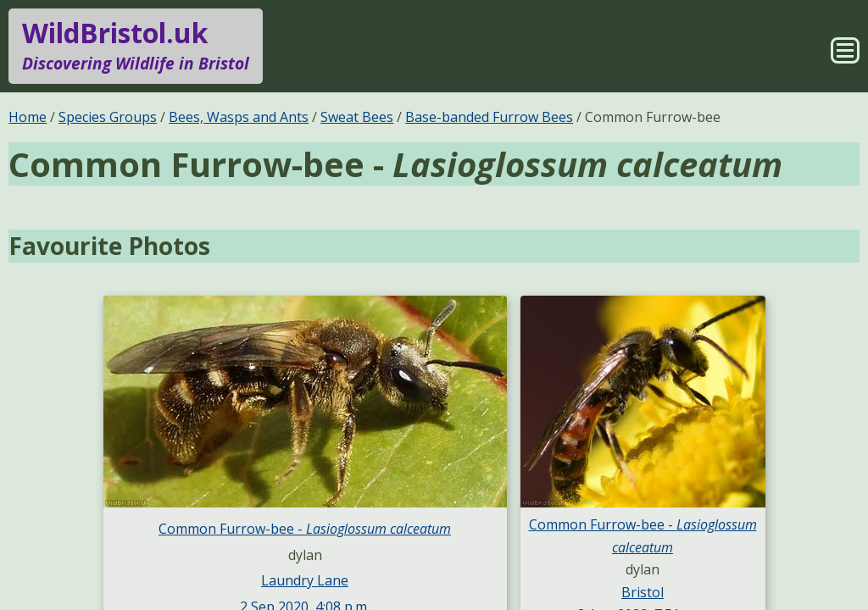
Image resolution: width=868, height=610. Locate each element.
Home (28, 117)
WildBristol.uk (136, 46)
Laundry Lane (305, 580)
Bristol (643, 592)
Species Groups (108, 117)
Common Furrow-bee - (305, 529)
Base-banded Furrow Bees (489, 117)
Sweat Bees (357, 117)
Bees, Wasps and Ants (239, 117)
